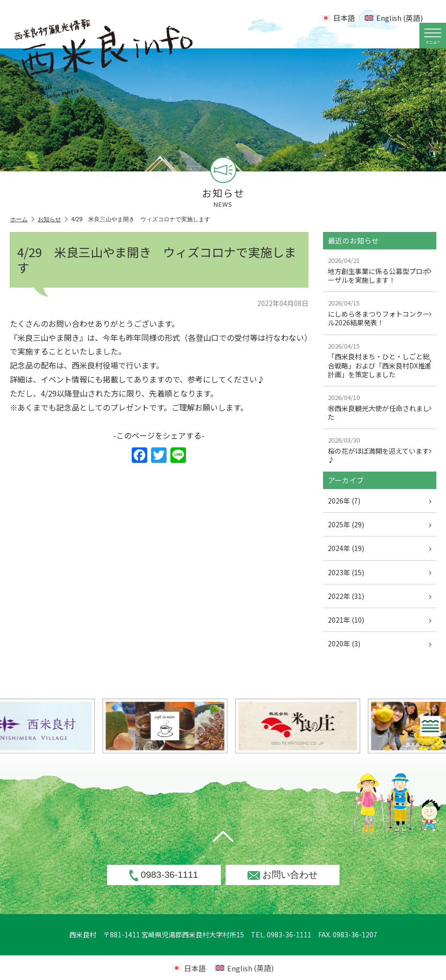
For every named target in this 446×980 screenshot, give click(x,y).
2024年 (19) (380, 548)
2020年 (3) (380, 643)
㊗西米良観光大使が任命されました (380, 407)
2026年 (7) (380, 501)
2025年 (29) (380, 524)
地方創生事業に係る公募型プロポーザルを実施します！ (380, 270)
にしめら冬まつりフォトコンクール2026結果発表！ (380, 313)
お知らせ (53, 220)
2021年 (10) (380, 620)
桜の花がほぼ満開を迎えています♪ (380, 450)
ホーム (22, 220)
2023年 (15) (380, 572)
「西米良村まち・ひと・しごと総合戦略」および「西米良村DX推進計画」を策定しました (380, 360)
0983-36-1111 (164, 875)
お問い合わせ (283, 875)
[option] (185, 726)
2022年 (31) (380, 596)
